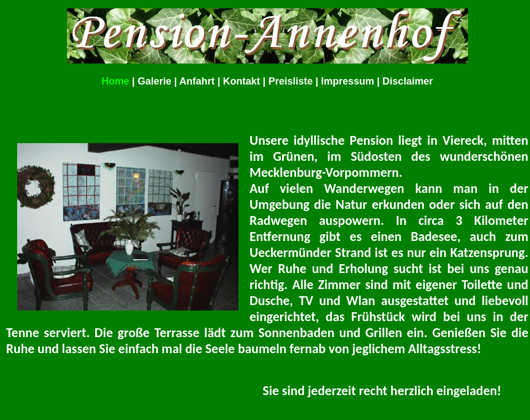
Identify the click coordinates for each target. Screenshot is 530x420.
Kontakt (241, 81)
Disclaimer (407, 81)
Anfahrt (197, 81)
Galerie (155, 81)
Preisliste (290, 81)
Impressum (347, 81)
